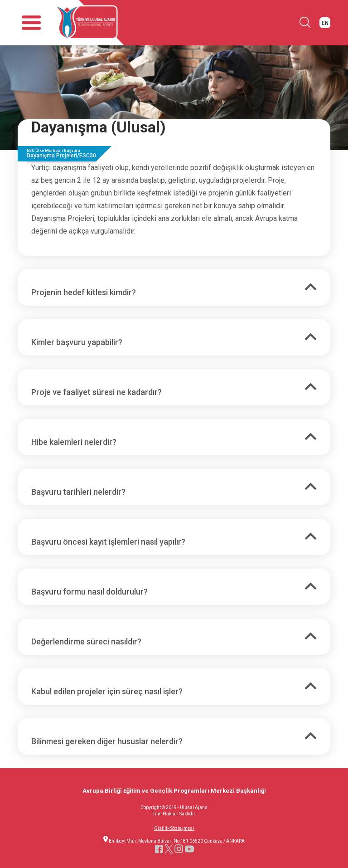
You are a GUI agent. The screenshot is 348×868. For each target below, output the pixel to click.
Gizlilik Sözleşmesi (174, 829)
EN (325, 23)
